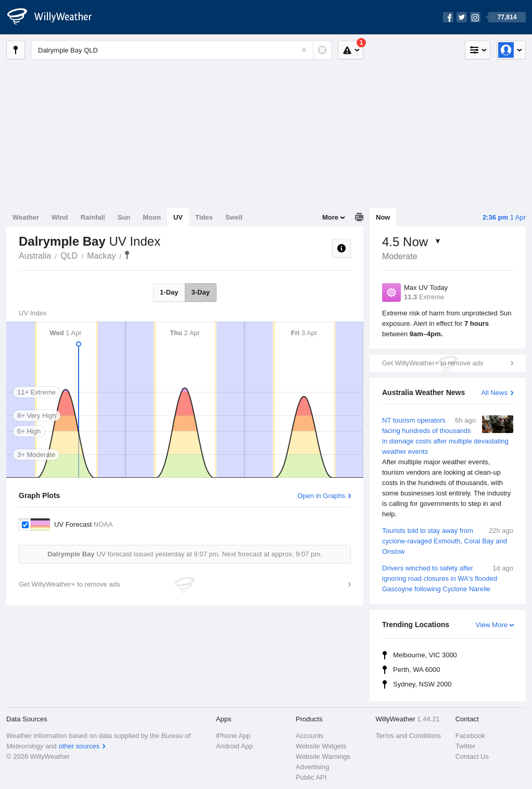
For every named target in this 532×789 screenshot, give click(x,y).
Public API (311, 777)
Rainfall (93, 217)
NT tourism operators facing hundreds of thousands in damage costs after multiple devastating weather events (448, 467)
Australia (35, 256)
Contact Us (472, 756)
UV (178, 217)
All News (494, 393)
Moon (152, 217)
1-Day (169, 292)
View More (492, 625)
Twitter (465, 746)
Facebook (470, 736)
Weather (26, 217)
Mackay (101, 256)
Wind (60, 217)
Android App (235, 746)
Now (383, 217)
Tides (204, 217)
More (330, 217)
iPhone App (233, 736)
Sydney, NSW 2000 (422, 684)
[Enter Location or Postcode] (181, 50)
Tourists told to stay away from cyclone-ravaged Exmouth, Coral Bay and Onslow (448, 540)
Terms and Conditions (408, 736)
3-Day (201, 292)
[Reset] (304, 50)
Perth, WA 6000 (417, 670)
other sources (79, 746)
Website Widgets (321, 746)
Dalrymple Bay (127, 255)
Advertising (312, 767)
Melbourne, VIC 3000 (425, 655)
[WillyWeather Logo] (55, 17)
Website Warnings (323, 756)
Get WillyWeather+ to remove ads (433, 363)
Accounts (309, 736)
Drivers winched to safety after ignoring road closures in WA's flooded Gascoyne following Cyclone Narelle (448, 578)
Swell (234, 217)
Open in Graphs (321, 496)
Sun (124, 217)
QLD (69, 256)
